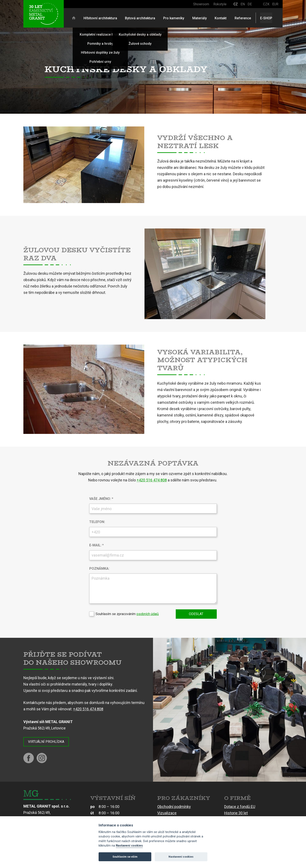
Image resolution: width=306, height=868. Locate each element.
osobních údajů (148, 614)
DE (250, 4)
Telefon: (97, 522)
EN (243, 4)
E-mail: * (96, 545)
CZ (236, 4)
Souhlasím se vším (125, 857)
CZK (266, 4)
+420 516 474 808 (152, 480)
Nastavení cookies (129, 846)
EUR (275, 4)
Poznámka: (99, 569)
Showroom (201, 4)
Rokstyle (220, 4)
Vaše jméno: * (101, 499)
